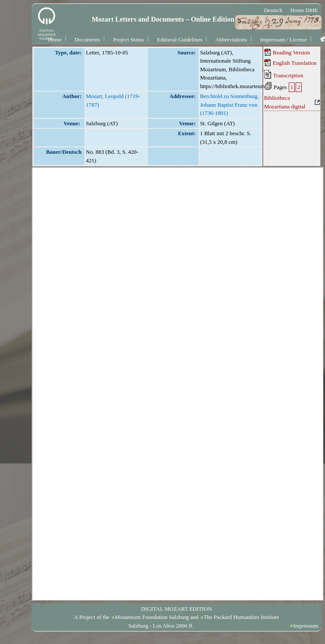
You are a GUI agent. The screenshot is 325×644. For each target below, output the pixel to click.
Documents (87, 40)
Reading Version (287, 52)
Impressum (306, 626)
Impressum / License (284, 40)
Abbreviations (231, 40)
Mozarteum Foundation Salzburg (152, 617)
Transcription (284, 74)
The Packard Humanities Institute (241, 617)
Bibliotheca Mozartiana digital (285, 102)
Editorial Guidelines (180, 40)
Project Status (129, 40)
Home (55, 40)
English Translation (290, 63)
